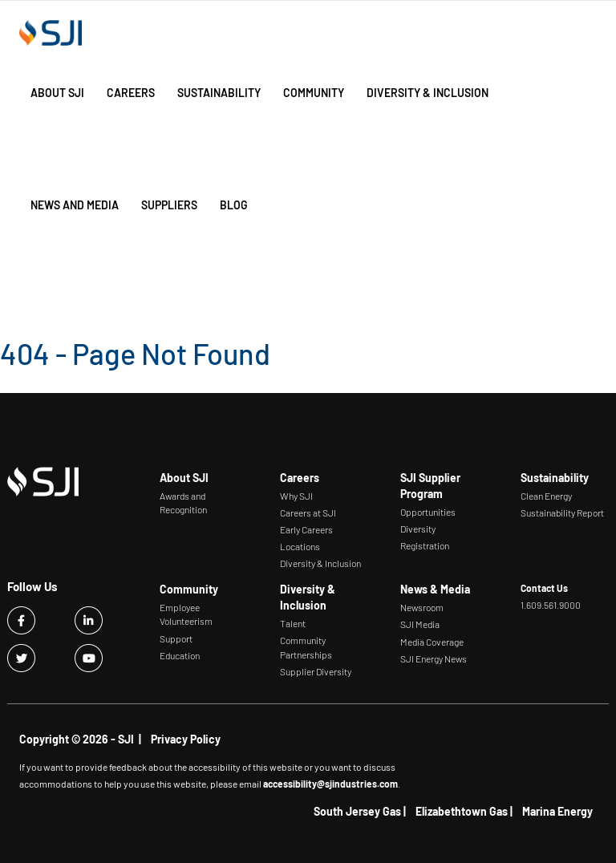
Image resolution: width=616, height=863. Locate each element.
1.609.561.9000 (551, 605)
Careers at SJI (308, 513)
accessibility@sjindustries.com (330, 784)
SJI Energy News (434, 658)
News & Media (435, 589)
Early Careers (306, 529)
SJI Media (420, 624)
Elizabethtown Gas (462, 811)
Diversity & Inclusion (428, 93)
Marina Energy (557, 811)
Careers (131, 93)
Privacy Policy (186, 739)
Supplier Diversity (316, 671)
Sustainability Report (562, 513)
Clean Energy (546, 496)
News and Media (75, 205)
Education (180, 655)
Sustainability (219, 93)
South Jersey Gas (357, 811)
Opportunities (428, 512)
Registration (425, 545)
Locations (300, 546)
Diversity (418, 529)
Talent (293, 623)
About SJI (57, 93)
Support (176, 638)
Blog (234, 205)
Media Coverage (432, 642)
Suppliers (169, 205)
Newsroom (422, 607)
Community (314, 93)
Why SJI (296, 496)
